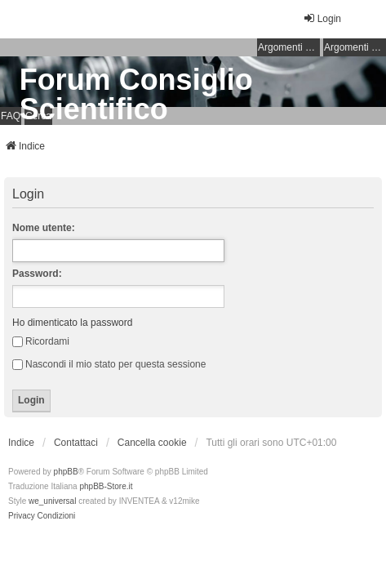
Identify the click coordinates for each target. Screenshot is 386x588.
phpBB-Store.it (106, 486)
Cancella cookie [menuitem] (152, 443)
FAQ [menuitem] (11, 116)
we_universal (52, 501)
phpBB (66, 472)
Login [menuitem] (322, 18)
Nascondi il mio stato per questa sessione (109, 364)
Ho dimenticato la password (72, 323)
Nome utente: (44, 228)
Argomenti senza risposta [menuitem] (289, 47)
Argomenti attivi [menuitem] (355, 47)
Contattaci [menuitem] (76, 443)
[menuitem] (22, 516)
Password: (37, 274)
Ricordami (41, 341)
